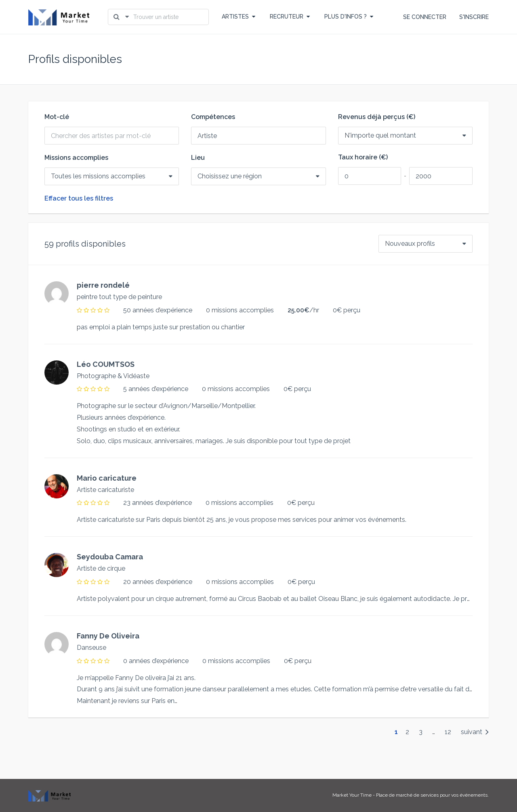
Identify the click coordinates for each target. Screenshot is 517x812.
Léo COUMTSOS (106, 364)
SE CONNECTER (425, 17)
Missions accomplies (76, 158)
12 (448, 732)
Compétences (213, 117)
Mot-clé (57, 117)
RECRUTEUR (290, 17)
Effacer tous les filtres (79, 199)
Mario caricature (107, 478)
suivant (475, 732)
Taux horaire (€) (363, 157)
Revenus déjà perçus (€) (377, 117)
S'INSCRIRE (474, 17)
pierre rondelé (103, 285)
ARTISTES (239, 17)
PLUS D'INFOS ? (349, 17)
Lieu (198, 158)
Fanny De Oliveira (108, 636)
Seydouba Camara (110, 557)
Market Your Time (352, 795)
